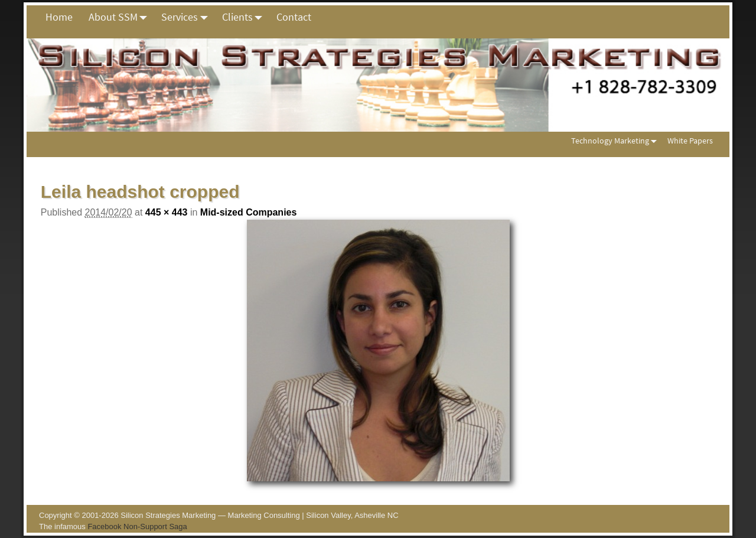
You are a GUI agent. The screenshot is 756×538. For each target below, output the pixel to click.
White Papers (690, 141)
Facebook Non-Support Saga (137, 526)
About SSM (121, 17)
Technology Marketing (616, 141)
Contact (294, 17)
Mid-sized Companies (249, 212)
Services (188, 17)
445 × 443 (167, 212)
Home (59, 17)
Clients (245, 17)
